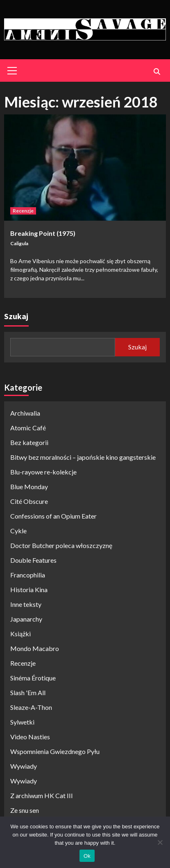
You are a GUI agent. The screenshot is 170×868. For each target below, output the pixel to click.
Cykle (18, 531)
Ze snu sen (25, 810)
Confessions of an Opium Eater (53, 516)
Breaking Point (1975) (43, 233)
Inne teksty (26, 604)
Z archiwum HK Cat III (42, 795)
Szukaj (16, 316)
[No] (160, 842)
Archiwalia (25, 413)
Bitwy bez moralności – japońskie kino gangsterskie (83, 457)
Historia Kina (29, 589)
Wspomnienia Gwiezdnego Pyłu (55, 751)
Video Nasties (30, 737)
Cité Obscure (29, 501)
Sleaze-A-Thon (31, 707)
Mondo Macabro (35, 648)
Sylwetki (22, 722)
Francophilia (28, 575)
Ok (87, 856)
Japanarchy (26, 619)
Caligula (19, 243)
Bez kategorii (29, 442)
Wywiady (24, 766)
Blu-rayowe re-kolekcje (43, 472)
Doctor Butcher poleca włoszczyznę (61, 545)
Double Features (33, 560)
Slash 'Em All (28, 692)
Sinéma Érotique (33, 678)
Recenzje (23, 211)
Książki (20, 634)
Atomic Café (28, 428)
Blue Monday (29, 487)
